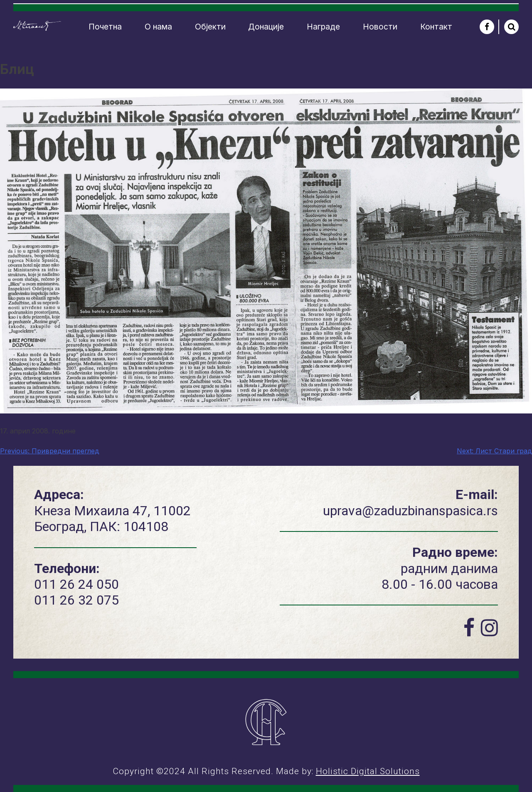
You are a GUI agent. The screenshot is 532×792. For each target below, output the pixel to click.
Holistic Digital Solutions (368, 771)
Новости (380, 27)
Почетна (105, 27)
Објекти (210, 27)
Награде (323, 27)
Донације (266, 27)
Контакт (436, 27)
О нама (158, 27)
